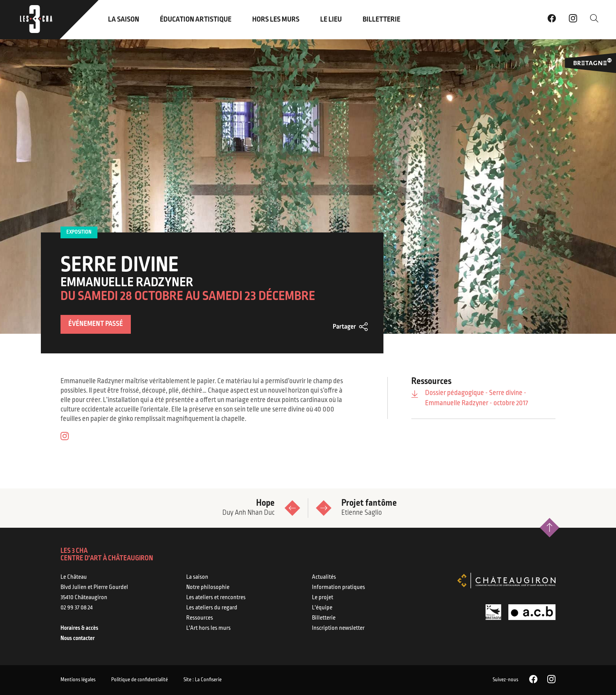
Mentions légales (78, 680)
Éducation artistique (196, 20)
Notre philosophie (208, 587)
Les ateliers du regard (212, 608)
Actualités (324, 577)
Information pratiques (338, 587)
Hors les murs (276, 20)
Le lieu (331, 20)
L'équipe (322, 608)
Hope (166, 508)
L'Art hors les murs (208, 628)
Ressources (200, 618)
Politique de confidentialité (139, 680)
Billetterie (381, 20)
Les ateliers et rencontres (216, 598)
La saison (124, 20)
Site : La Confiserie (203, 680)
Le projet (323, 598)
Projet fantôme (450, 508)
